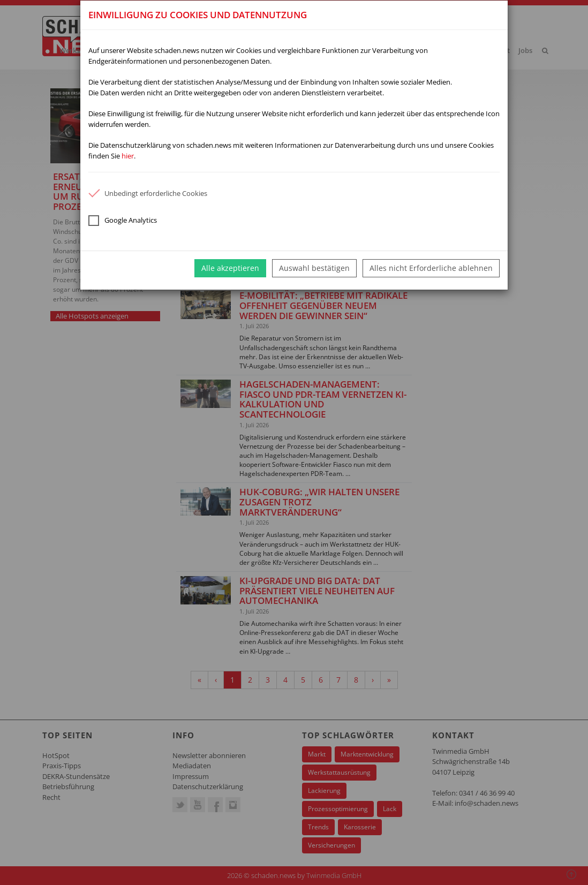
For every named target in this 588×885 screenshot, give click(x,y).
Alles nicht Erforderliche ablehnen (431, 268)
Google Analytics (123, 221)
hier (128, 156)
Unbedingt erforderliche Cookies (148, 193)
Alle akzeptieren (230, 268)
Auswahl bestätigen (314, 268)
